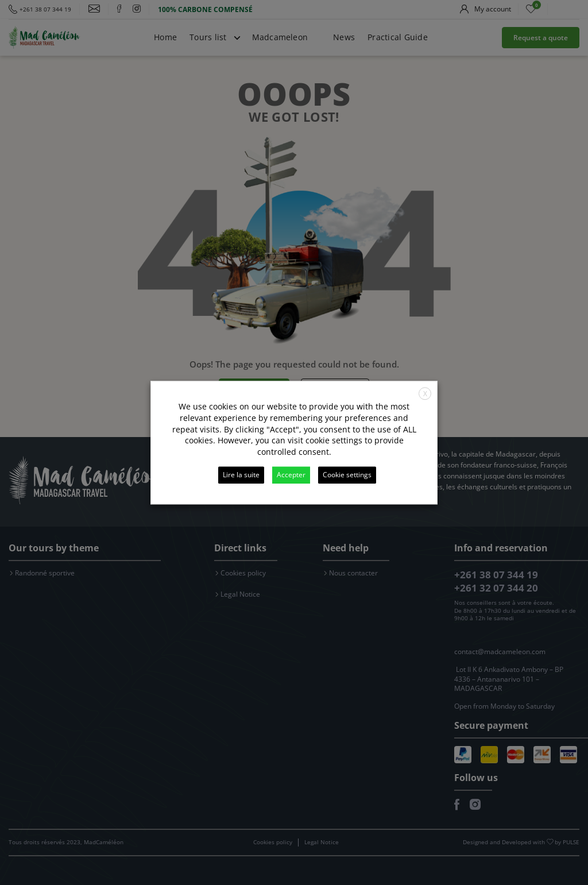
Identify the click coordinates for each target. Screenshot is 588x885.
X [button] (425, 394)
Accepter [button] (291, 475)
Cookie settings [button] (347, 475)
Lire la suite (241, 475)
